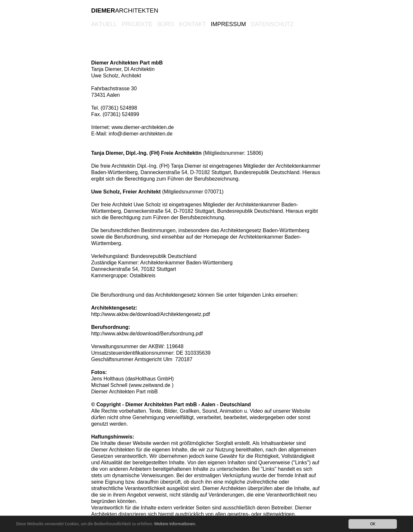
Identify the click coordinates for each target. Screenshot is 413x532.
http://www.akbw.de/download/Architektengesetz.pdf (151, 314)
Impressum (228, 24)
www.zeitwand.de (150, 385)
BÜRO (166, 24)
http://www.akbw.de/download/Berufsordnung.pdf (147, 334)
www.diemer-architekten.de (143, 127)
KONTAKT (193, 24)
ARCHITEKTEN (125, 10)
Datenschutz (272, 24)
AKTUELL (104, 24)
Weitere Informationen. (175, 524)
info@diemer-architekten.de (141, 134)
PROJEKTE (137, 24)
